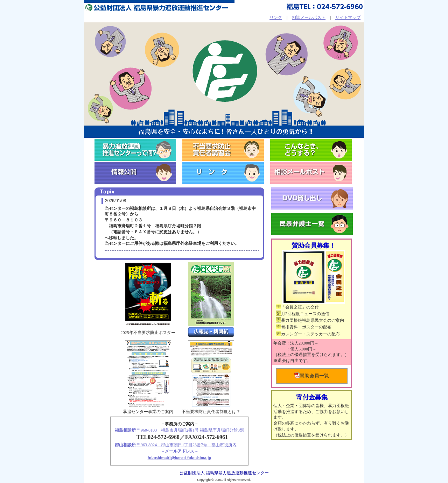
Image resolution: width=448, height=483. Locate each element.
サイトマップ (348, 17)
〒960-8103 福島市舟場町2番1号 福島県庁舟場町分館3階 (190, 430)
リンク (276, 17)
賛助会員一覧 (312, 375)
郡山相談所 (125, 445)
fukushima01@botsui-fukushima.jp (180, 458)
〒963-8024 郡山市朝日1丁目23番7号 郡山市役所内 (187, 445)
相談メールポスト (309, 17)
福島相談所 (125, 430)
